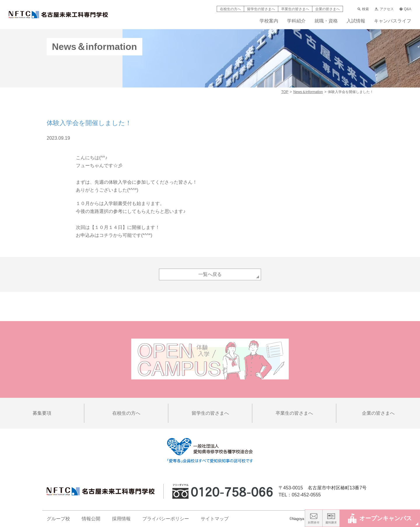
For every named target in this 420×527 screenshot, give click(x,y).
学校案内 (269, 21)
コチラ (106, 235)
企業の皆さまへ (328, 9)
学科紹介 (296, 21)
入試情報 (356, 21)
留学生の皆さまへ (261, 9)
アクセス (384, 9)
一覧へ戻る (210, 274)
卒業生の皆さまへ (295, 9)
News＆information (308, 92)
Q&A (405, 9)
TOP (285, 92)
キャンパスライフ (393, 21)
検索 (363, 9)
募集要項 (42, 413)
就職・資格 (326, 21)
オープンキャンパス (380, 518)
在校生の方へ (230, 9)
